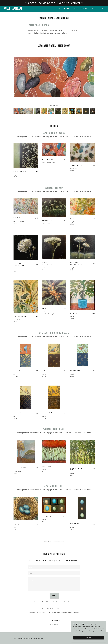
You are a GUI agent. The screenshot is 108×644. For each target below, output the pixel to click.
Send (54, 596)
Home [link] (60, 9)
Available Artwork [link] (71, 9)
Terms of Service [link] (68, 602)
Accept (89, 638)
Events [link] (94, 9)
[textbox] (54, 567)
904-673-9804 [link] (54, 624)
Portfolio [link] (85, 9)
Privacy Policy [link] (59, 602)
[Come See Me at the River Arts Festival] (54, 3)
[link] (29, 9)
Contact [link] (102, 9)
